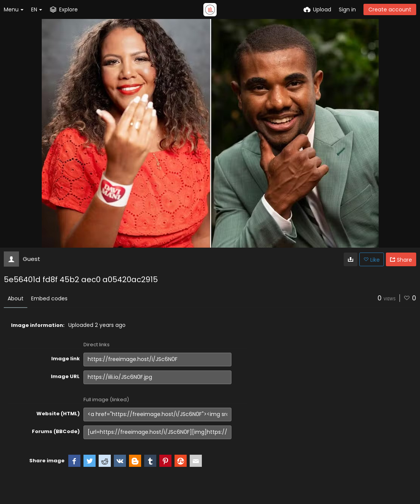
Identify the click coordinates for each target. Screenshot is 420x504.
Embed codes (49, 298)
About (16, 298)
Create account (390, 9)
